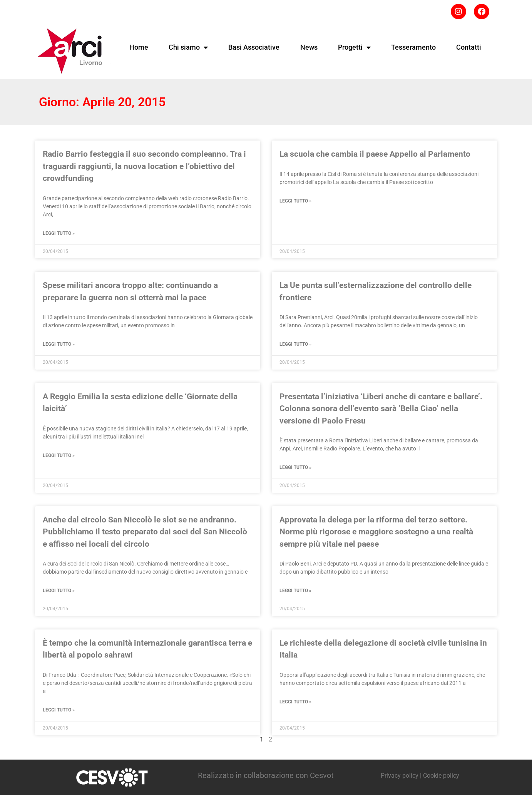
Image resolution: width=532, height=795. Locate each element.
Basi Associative (254, 47)
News (309, 47)
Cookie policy (441, 776)
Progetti (354, 47)
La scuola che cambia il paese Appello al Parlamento (375, 154)
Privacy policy (400, 776)
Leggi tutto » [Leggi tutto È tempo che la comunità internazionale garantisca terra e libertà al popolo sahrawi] (59, 710)
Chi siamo (188, 47)
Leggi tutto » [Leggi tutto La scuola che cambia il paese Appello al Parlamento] (295, 201)
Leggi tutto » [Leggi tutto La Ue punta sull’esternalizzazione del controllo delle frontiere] (295, 344)
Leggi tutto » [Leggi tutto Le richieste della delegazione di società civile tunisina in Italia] (295, 702)
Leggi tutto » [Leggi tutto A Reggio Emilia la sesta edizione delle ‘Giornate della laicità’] (59, 455)
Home (139, 47)
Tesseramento (413, 47)
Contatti (469, 47)
